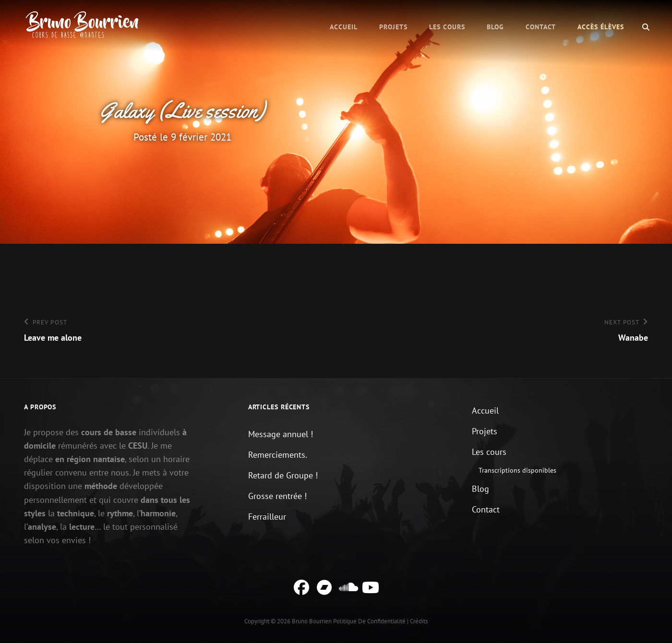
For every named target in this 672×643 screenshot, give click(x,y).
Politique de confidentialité (369, 621)
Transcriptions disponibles (517, 470)
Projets (393, 27)
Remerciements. (278, 455)
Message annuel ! (281, 434)
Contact (541, 27)
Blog (495, 27)
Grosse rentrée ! (277, 496)
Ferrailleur (267, 517)
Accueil (344, 27)
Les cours (447, 27)
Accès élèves (601, 27)
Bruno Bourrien (312, 621)
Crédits (419, 621)
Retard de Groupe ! (283, 475)
